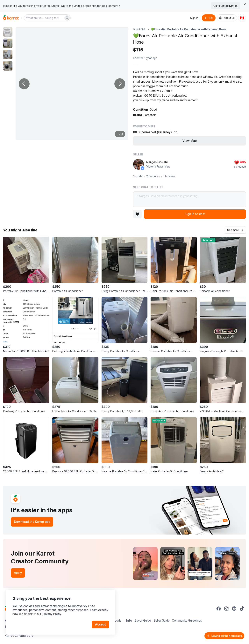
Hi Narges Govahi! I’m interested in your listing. (189, 199)
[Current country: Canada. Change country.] (242, 18)
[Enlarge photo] (72, 84)
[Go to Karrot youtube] (234, 609)
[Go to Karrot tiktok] (242, 609)
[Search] (67, 18)
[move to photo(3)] (8, 55)
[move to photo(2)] (8, 43)
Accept (100, 624)
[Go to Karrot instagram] (226, 609)
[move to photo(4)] (8, 66)
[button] (235, 230)
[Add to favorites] (137, 214)
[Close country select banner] (245, 4)
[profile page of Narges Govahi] (139, 164)
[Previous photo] (24, 84)
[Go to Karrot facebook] (219, 609)
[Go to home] (11, 18)
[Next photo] (120, 84)
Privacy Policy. (52, 614)
